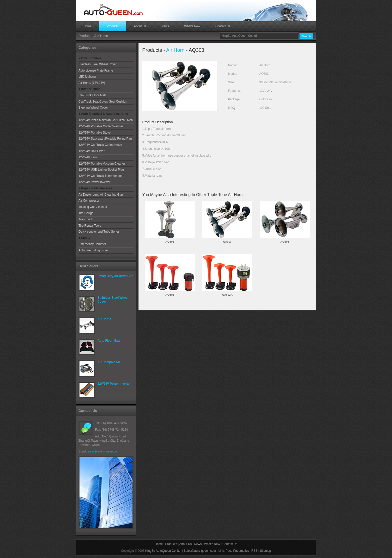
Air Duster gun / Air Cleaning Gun (101, 195)
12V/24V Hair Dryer (91, 151)
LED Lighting (87, 77)
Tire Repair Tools (90, 226)
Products (113, 26)
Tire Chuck (86, 219)
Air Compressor (89, 201)
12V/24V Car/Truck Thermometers (101, 176)
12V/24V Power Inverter (94, 182)
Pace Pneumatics (237, 551)
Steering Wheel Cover (93, 108)
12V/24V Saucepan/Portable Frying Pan (105, 139)
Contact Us (223, 26)
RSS (254, 551)
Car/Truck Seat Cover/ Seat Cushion (103, 102)
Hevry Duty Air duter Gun (115, 276)
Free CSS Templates (113, 10)
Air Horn (175, 50)
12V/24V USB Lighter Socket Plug (101, 170)
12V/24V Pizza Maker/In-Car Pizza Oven (106, 120)
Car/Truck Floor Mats (92, 95)
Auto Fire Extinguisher (93, 250)
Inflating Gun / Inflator (93, 207)
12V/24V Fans (88, 157)
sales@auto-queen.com (104, 451)
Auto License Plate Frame (96, 71)
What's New (192, 26)
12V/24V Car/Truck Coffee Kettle (100, 145)
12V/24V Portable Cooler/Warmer (101, 126)
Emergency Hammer (92, 244)
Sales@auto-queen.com (200, 551)
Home (87, 26)
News (165, 26)
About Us (140, 26)
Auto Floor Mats (109, 341)
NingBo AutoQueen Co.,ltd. (163, 551)
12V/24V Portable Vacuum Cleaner (102, 164)
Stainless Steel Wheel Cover (97, 64)
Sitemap (265, 551)
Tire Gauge (86, 213)
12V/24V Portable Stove (94, 133)
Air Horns (104, 319)
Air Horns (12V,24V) (92, 83)
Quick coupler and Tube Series (99, 232)
